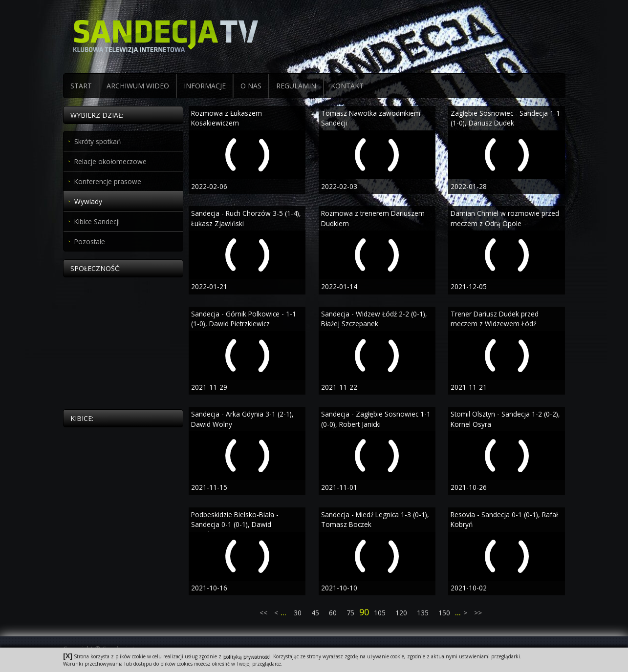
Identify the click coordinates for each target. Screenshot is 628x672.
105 (380, 613)
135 (423, 613)
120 (401, 613)
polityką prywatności (247, 656)
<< (264, 613)
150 (444, 613)
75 (350, 613)
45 (315, 613)
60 (333, 613)
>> (477, 613)
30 (298, 613)
